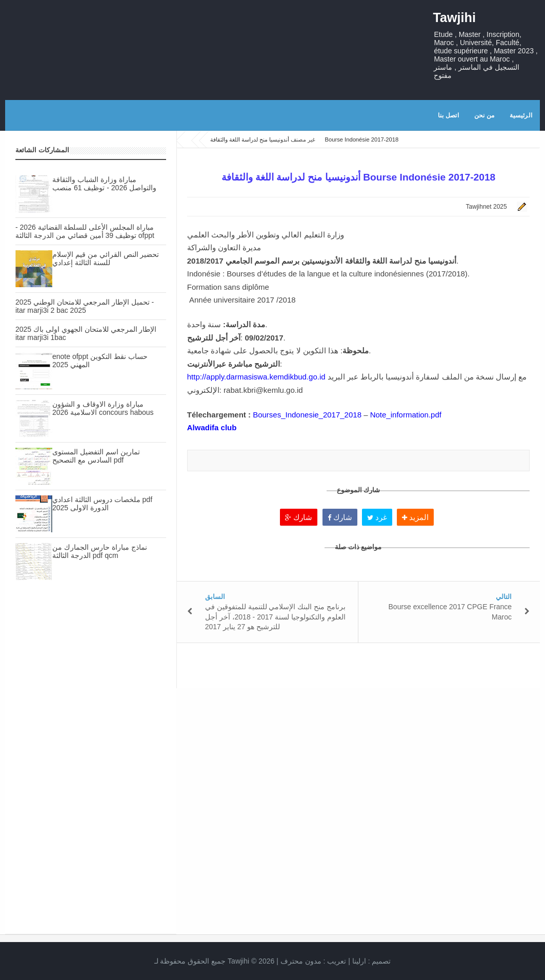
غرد (377, 517)
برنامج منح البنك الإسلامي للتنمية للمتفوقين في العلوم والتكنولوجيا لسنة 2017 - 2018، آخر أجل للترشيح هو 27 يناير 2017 (275, 617)
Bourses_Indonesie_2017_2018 (307, 415)
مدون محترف (301, 961)
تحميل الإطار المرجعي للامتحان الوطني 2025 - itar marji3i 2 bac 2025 (85, 306)
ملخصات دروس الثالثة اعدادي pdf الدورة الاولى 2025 (102, 504)
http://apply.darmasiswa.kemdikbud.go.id (256, 377)
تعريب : (314, 961)
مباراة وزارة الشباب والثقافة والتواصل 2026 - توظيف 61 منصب (104, 184)
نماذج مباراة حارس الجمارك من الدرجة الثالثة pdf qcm (100, 551)
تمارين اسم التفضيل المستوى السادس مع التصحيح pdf (96, 456)
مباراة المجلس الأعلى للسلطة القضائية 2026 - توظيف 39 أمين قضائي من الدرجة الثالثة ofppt (85, 231)
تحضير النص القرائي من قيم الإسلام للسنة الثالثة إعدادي (106, 258)
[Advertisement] (91, 680)
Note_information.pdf (406, 415)
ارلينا (359, 961)
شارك (299, 517)
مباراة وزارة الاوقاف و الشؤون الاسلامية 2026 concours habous (103, 408)
